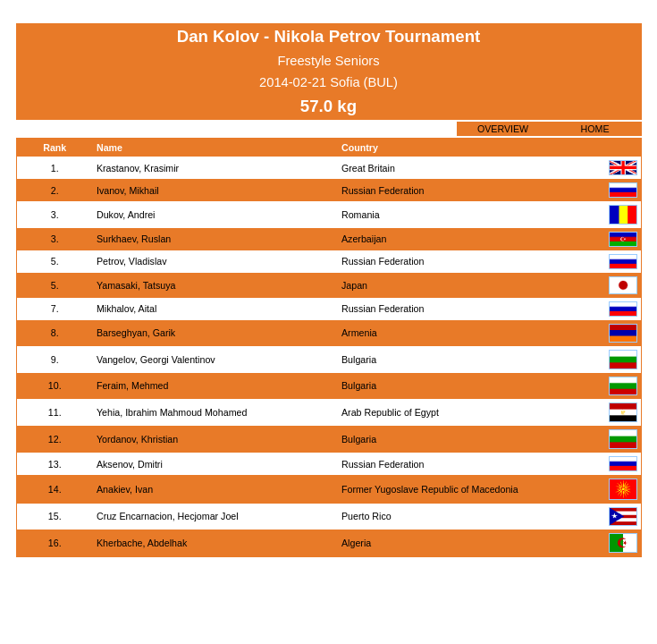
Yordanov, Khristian (137, 439)
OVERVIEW (503, 129)
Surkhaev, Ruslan (134, 239)
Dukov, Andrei (126, 215)
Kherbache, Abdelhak (142, 543)
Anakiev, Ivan (125, 489)
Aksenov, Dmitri (130, 464)
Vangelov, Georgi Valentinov (156, 360)
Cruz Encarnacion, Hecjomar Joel (168, 516)
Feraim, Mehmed (133, 386)
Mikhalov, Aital (126, 309)
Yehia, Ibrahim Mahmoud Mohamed (172, 412)
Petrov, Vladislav (132, 261)
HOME (595, 129)
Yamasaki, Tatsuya (136, 285)
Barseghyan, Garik (136, 333)
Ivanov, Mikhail (128, 191)
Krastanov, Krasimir (138, 168)
